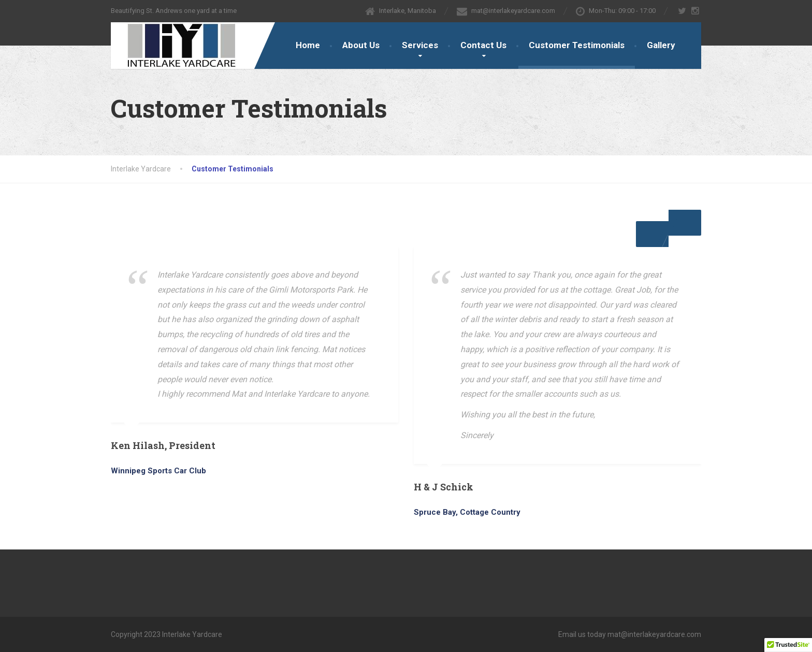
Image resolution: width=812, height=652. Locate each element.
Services (420, 45)
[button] (685, 223)
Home (308, 45)
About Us (361, 45)
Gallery (661, 45)
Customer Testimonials (577, 45)
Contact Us (483, 45)
